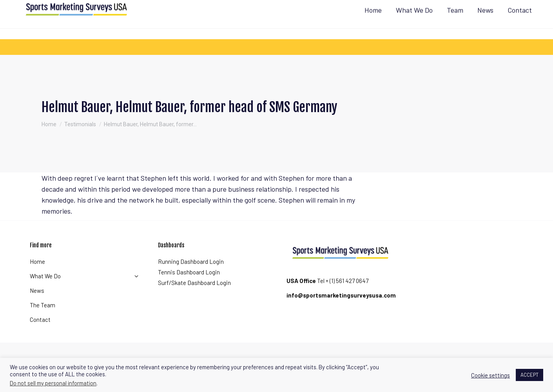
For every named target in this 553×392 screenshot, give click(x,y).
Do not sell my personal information (53, 383)
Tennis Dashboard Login (189, 286)
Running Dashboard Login (191, 276)
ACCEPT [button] (529, 375)
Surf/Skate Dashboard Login (194, 297)
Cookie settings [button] (490, 375)
